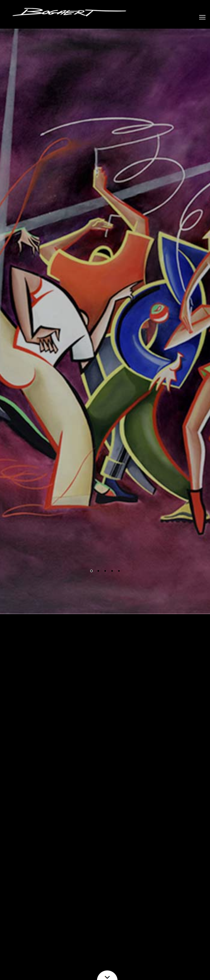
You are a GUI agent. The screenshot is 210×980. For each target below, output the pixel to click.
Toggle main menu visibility (203, 15)
